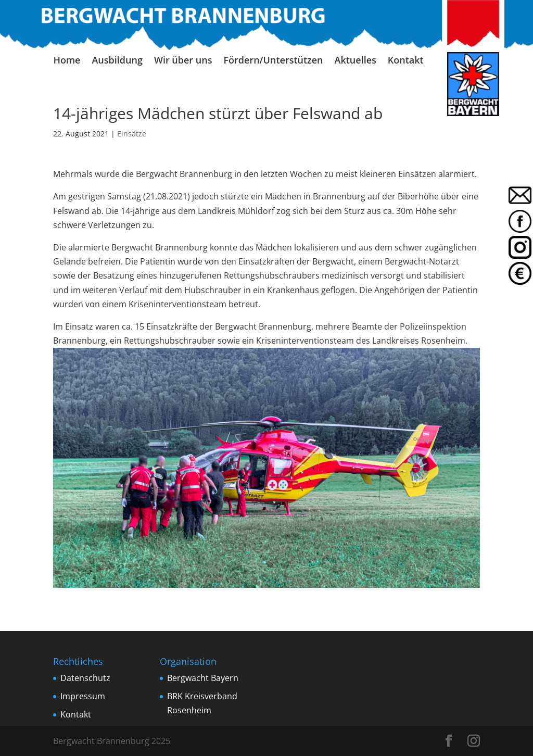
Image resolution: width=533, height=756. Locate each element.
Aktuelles (356, 61)
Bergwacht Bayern (203, 678)
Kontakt (406, 61)
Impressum (83, 696)
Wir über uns (183, 61)
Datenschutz (85, 678)
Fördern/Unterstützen (273, 61)
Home (67, 61)
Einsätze (132, 134)
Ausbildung (117, 61)
